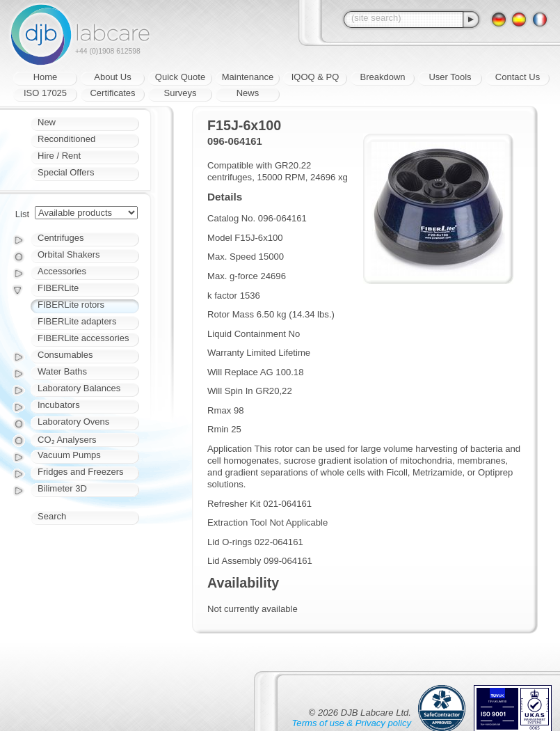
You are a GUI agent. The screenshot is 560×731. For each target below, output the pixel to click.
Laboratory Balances (79, 388)
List (22, 214)
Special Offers (66, 172)
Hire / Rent (59, 156)
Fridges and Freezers (81, 472)
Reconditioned (66, 139)
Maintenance (248, 77)
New (47, 122)
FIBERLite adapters (77, 321)
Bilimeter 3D (62, 488)
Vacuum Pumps (69, 455)
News (248, 93)
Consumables (65, 355)
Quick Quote (180, 77)
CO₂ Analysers (67, 440)
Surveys (181, 93)
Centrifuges (61, 238)
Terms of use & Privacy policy (352, 723)
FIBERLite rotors (71, 305)
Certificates (112, 93)
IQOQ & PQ (315, 77)
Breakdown (382, 77)
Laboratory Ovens (73, 422)
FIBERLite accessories (83, 338)
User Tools (450, 77)
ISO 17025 (45, 93)
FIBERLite (58, 288)
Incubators (59, 405)
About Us (112, 77)
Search (52, 516)
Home (46, 77)
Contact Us (518, 77)
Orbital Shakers (69, 254)
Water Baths (62, 371)
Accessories (62, 271)
